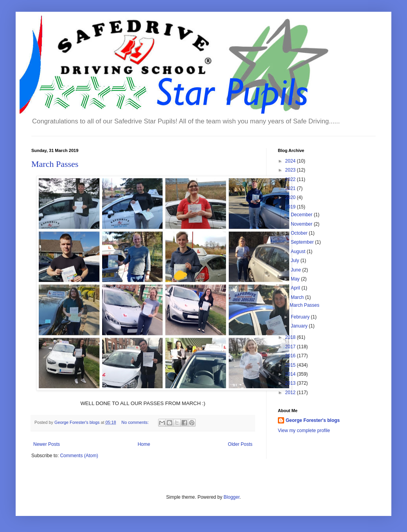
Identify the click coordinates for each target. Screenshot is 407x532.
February (301, 317)
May (296, 279)
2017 (291, 347)
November (302, 224)
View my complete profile (304, 431)
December (302, 215)
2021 (291, 188)
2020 (291, 197)
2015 (291, 365)
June (296, 270)
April (296, 288)
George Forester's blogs (313, 420)
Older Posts (240, 444)
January (300, 326)
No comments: (136, 422)
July (296, 261)
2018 (291, 337)
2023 (291, 170)
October (300, 233)
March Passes (55, 164)
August (299, 252)
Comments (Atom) (79, 456)
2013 (291, 383)
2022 (291, 179)
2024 (291, 161)
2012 (291, 393)
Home (144, 444)
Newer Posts (47, 444)
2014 (291, 374)
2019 (291, 207)
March (298, 297)
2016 (291, 356)
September (303, 242)
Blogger (231, 497)
